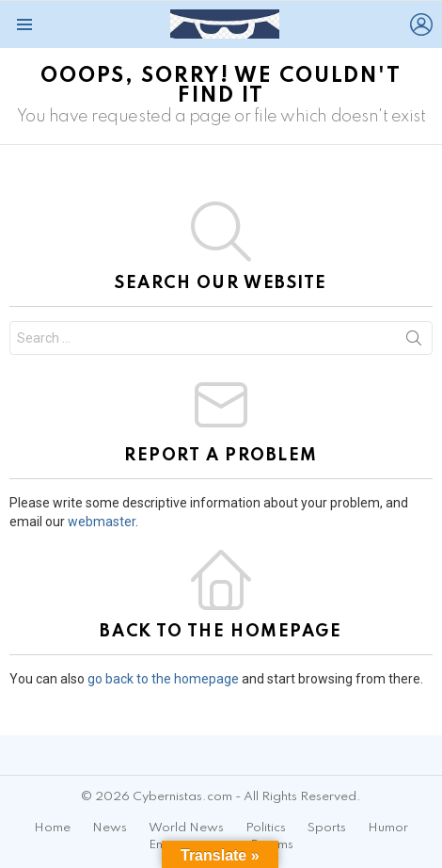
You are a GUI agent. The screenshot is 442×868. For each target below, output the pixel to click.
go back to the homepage (163, 679)
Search (414, 342)
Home (52, 828)
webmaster (102, 522)
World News (186, 828)
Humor (388, 828)
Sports (327, 828)
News (110, 828)
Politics (266, 828)
